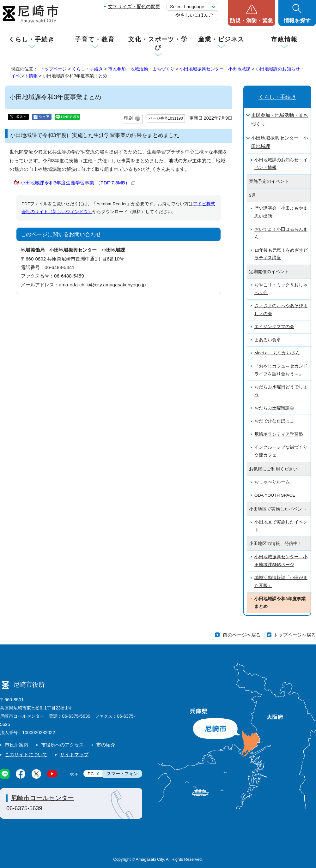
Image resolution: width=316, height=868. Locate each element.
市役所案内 (17, 745)
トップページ (53, 69)
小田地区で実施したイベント (281, 526)
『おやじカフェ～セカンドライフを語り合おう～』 (281, 370)
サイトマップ (74, 754)
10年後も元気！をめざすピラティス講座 (281, 254)
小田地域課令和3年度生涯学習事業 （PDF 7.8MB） (78, 183)
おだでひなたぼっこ (274, 421)
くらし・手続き (32, 39)
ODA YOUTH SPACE (275, 495)
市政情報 (284, 39)
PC (91, 774)
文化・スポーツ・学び (158, 43)
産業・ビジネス (221, 39)
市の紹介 (106, 745)
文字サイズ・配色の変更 (134, 6)
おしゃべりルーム (272, 482)
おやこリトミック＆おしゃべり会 (281, 289)
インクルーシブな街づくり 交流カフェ (283, 451)
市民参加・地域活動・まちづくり (141, 69)
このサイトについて (26, 754)
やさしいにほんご (194, 15)
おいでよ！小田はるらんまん (281, 233)
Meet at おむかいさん (277, 353)
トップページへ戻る (295, 635)
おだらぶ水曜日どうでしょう (281, 391)
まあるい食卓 (268, 340)
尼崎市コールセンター (42, 798)
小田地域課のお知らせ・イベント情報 (281, 164)
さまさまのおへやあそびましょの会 (281, 310)
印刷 (128, 118)
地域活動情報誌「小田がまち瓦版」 (281, 582)
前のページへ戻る (242, 635)
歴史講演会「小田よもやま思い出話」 (281, 212)
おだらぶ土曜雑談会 (274, 408)
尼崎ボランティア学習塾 (279, 434)
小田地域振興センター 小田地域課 (215, 69)
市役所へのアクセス (62, 745)
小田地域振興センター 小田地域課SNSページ (281, 561)
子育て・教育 (95, 39)
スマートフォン (122, 774)
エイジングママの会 (274, 327)
